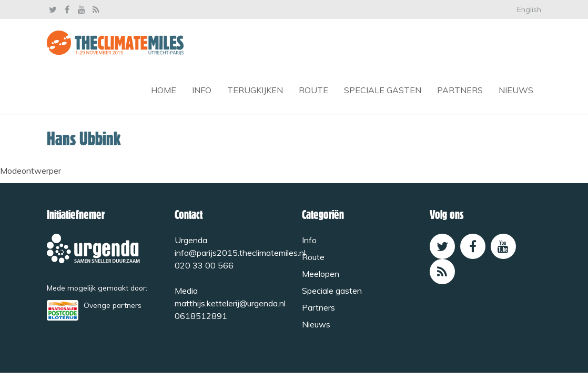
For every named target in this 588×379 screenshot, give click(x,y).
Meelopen (321, 274)
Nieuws (516, 90)
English (529, 9)
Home (164, 90)
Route (313, 90)
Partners (460, 90)
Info (202, 90)
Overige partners (113, 305)
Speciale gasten (383, 90)
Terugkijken (255, 90)
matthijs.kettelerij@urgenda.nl (230, 303)
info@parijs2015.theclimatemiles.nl (240, 253)
